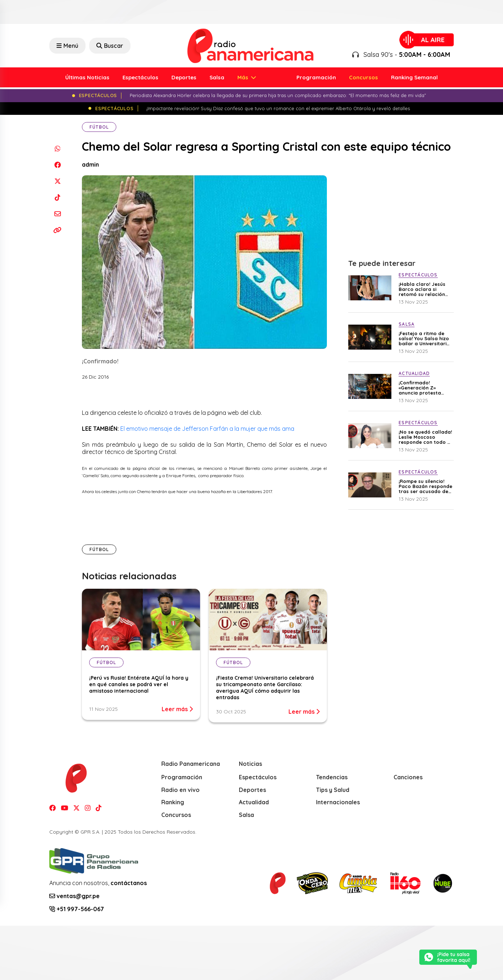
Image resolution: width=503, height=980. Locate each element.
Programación (316, 77)
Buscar (110, 46)
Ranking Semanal (414, 77)
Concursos (363, 77)
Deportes (184, 77)
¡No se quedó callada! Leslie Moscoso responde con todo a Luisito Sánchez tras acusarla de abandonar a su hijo (425, 437)
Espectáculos (140, 77)
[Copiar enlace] (57, 230)
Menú (67, 46)
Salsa (217, 77)
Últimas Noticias (87, 77)
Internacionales (338, 802)
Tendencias (332, 777)
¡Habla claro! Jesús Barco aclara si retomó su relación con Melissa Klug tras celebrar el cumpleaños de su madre (425, 289)
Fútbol (99, 127)
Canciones (408, 777)
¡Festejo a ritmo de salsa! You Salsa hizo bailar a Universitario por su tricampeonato (424, 338)
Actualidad (254, 802)
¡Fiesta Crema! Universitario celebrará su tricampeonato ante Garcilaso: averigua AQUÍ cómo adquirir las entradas (265, 688)
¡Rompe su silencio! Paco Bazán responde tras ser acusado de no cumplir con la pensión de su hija (425, 486)
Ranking (173, 802)
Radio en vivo (180, 790)
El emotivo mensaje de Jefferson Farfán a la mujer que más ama (207, 429)
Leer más (177, 709)
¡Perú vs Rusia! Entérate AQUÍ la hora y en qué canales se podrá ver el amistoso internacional (139, 684)
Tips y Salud (333, 790)
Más (244, 77)
